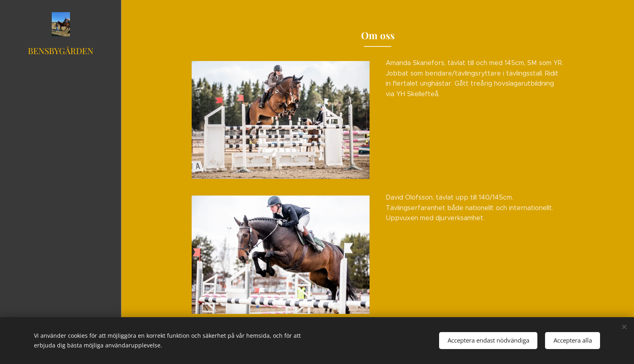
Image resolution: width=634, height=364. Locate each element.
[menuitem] (61, 147)
